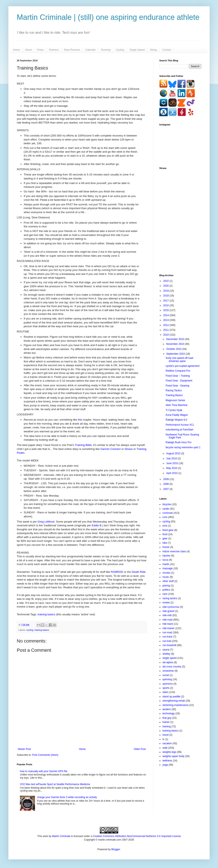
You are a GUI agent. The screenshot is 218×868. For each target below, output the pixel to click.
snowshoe (168, 671)
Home (16, 50)
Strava (128, 449)
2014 (166, 315)
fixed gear (168, 530)
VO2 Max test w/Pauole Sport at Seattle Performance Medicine (55, 784)
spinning (167, 679)
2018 (166, 296)
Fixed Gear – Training (178, 376)
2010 (166, 335)
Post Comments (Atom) (45, 755)
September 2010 (176, 354)
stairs (165, 692)
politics (166, 590)
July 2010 (172, 458)
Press (40, 50)
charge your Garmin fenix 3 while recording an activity (67, 797)
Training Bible (83, 445)
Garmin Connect (110, 449)
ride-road (167, 620)
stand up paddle (171, 697)
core (165, 517)
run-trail (167, 641)
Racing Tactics (174, 390)
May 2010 (172, 468)
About (28, 50)
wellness (167, 761)
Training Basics (174, 395)
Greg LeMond (46, 522)
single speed (169, 658)
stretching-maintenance (176, 705)
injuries (166, 556)
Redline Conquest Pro (178, 371)
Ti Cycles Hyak (174, 410)
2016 (166, 305)
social (166, 675)
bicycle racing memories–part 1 (183, 447)
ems (165, 526)
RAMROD (117, 572)
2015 (166, 310)
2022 (166, 281)
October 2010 (174, 349)
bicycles (167, 504)
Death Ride (139, 572)
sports (166, 688)
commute (168, 513)
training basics (46, 614)
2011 (166, 330)
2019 (166, 291)
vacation (167, 743)
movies (166, 573)
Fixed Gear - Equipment (179, 381)
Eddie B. (97, 525)
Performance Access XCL (180, 425)
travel (165, 735)
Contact (167, 50)
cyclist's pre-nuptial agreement (183, 366)
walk (165, 748)
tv (163, 739)
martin (166, 564)
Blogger (116, 849)
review (166, 603)
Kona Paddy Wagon (177, 415)
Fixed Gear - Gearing (177, 386)
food (165, 534)
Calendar (90, 50)
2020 (166, 286)
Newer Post (24, 749)
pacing (166, 586)
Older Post (140, 749)
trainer (166, 722)
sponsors (168, 684)
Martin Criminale (61, 836)
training (167, 726)
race (165, 594)
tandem (167, 709)
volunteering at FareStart (179, 430)
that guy (167, 718)
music (166, 577)
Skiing (154, 50)
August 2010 (174, 453)
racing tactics (170, 598)
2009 (166, 479)
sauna (166, 650)
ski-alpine (168, 662)
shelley (166, 654)
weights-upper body (173, 756)
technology (169, 713)
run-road (167, 632)
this (80, 420)
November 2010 (176, 344)
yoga (165, 765)
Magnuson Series (175, 400)
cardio (166, 509)
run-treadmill (169, 645)
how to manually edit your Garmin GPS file (44, 771)
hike (165, 543)
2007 (166, 489)
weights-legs (169, 752)
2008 (166, 484)
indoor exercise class (174, 551)
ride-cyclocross (171, 607)
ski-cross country (172, 667)
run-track (167, 637)
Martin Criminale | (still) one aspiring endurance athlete (108, 17)
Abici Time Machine (176, 405)
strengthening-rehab (174, 701)
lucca (165, 560)
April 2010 (172, 473)
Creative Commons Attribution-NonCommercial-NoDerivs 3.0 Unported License (137, 836)
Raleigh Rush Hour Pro (178, 442)
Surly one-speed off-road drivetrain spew (179, 359)
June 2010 (172, 463)
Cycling (120, 50)
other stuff (168, 581)
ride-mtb (167, 615)
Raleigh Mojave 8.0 (176, 420)
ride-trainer (169, 628)
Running (106, 50)
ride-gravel (168, 611)
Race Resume (72, 50)
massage (168, 568)
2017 (166, 301)
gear (165, 538)
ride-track (168, 624)
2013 (166, 320)
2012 (166, 325)
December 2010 (176, 339)
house (166, 547)
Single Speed (137, 50)
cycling (30, 630)
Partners (54, 50)
